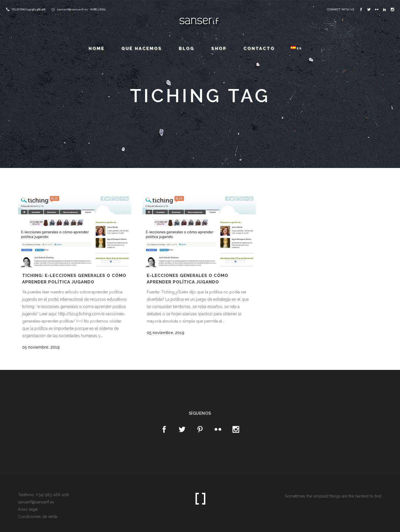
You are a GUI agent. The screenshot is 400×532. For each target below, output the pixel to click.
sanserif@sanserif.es (72, 9)
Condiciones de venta (38, 517)
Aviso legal (28, 509)
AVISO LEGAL (98, 10)
